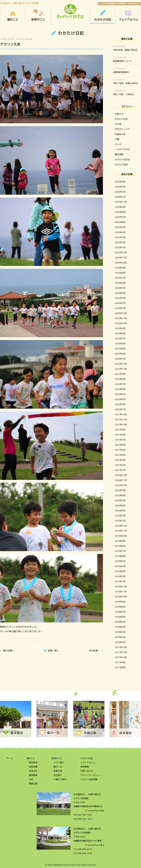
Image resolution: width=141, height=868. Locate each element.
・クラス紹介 (58, 763)
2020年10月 (121, 485)
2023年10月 (121, 323)
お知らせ (119, 114)
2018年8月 (120, 607)
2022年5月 (120, 394)
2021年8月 (120, 435)
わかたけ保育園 (70, 12)
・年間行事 (57, 771)
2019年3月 (120, 571)
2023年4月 (120, 354)
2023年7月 (120, 339)
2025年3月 (120, 237)
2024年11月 (121, 258)
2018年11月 (121, 592)
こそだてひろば (122, 149)
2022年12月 (121, 364)
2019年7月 (120, 551)
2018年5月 (120, 622)
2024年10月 (121, 263)
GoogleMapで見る (96, 811)
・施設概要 (32, 775)
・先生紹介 (57, 775)
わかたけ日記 (103, 16)
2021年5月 (120, 450)
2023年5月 (120, 349)
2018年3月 (120, 632)
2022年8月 (120, 379)
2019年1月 (120, 581)
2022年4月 (120, 399)
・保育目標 (32, 767)
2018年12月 (121, 587)
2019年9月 (120, 541)
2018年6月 (120, 617)
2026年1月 (120, 197)
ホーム (10, 758)
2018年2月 (120, 637)
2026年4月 (120, 182)
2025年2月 (120, 242)
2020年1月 (120, 521)
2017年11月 (121, 652)
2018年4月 (120, 627)
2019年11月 (121, 531)
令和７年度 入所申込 (123, 94)
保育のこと (38, 16)
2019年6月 (120, 556)
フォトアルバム (88, 763)
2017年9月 (120, 662)
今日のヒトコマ (122, 129)
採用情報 (121, 4)
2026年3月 (120, 187)
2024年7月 (120, 278)
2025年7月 (120, 217)
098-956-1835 (85, 815)
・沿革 (30, 779)
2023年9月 (120, 328)
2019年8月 (120, 546)
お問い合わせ (133, 4)
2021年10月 (121, 425)
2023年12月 (121, 313)
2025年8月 (120, 212)
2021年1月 (120, 470)
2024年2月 (120, 303)
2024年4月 (120, 293)
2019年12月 (121, 526)
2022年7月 (120, 384)
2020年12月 (121, 475)
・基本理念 (32, 763)
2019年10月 (121, 536)
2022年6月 (120, 389)
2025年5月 (120, 227)
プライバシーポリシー (91, 775)
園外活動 (119, 154)
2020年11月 (121, 480)
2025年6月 (120, 222)
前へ (9, 651)
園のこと (13, 16)
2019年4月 (120, 566)
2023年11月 (121, 318)
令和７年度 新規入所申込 (125, 83)
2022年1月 (120, 409)
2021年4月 (120, 455)
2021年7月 (120, 440)
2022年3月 (120, 404)
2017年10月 (121, 657)
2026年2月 (120, 192)
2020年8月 (120, 495)
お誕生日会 (120, 134)
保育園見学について (122, 61)
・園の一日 (57, 767)
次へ (94, 651)
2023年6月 (120, 344)
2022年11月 (121, 369)
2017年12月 (121, 647)
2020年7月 (120, 500)
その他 (118, 124)
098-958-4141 (85, 849)
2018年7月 (120, 612)
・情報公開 (32, 784)
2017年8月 (120, 667)
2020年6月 (120, 506)
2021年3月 (120, 460)
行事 (31, 39)
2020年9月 (120, 490)
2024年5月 (120, 288)
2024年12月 (121, 253)
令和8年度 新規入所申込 (125, 50)
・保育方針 (32, 771)
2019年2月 (120, 576)
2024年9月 (120, 268)
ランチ (118, 144)
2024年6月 (120, 283)
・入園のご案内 (59, 779)
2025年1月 (120, 247)
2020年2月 (120, 516)
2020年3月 (120, 511)
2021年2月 (120, 465)
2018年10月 (121, 597)
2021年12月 (121, 414)
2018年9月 (120, 602)
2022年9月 (120, 374)
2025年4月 (120, 232)
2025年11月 (121, 202)
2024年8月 (120, 273)
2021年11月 (121, 420)
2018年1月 (120, 642)
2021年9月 (120, 430)
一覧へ (53, 651)
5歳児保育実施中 (121, 72)
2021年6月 (120, 445)
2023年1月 (120, 359)
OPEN (128, 16)
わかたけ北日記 (122, 159)
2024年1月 (120, 308)
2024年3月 (120, 298)
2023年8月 (120, 333)
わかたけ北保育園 (107, 4)
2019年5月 (120, 561)
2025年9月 (120, 207)
